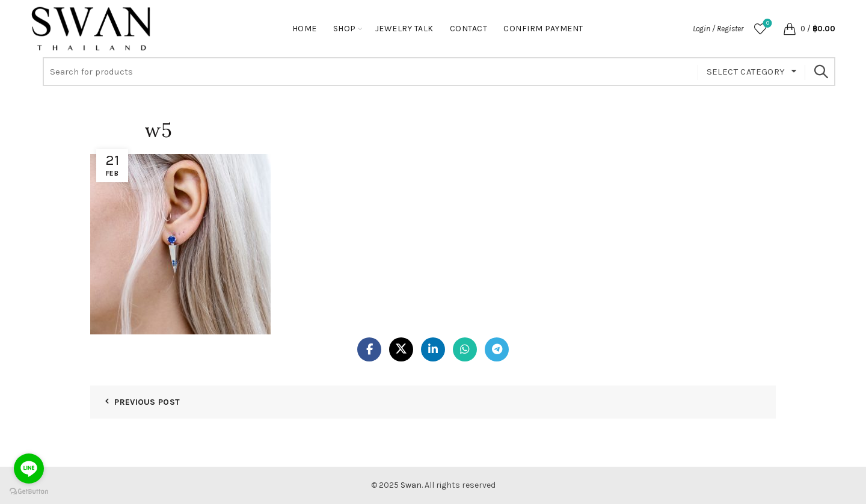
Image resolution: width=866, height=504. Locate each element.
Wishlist (766, 24)
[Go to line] (29, 469)
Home (305, 29)
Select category (746, 72)
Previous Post (147, 402)
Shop (345, 29)
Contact (469, 29)
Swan (411, 485)
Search (820, 72)
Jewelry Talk (404, 29)
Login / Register (718, 29)
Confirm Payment (543, 29)
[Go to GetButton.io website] (29, 492)
